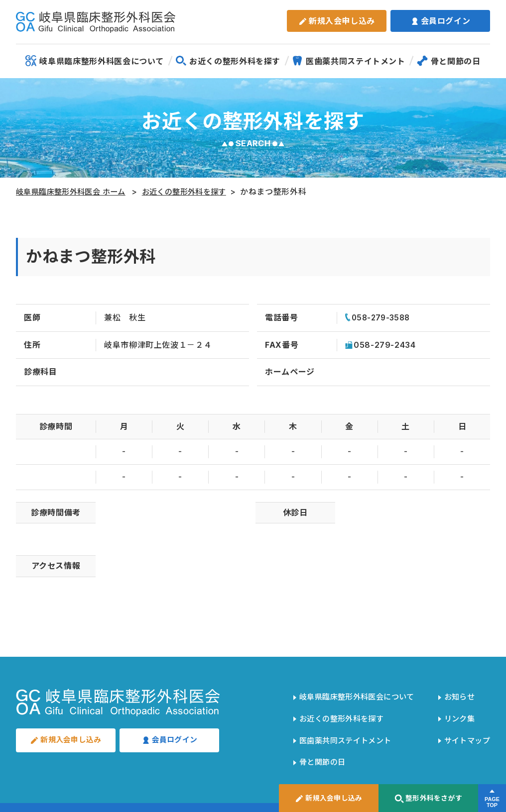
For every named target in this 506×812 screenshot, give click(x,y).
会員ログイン (441, 21)
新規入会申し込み (337, 21)
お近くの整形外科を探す (228, 61)
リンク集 (457, 711)
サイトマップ (465, 728)
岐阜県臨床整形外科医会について (95, 61)
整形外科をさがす (428, 799)
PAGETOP (492, 803)
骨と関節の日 (449, 61)
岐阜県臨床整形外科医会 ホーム (75, 192)
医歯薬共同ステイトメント (349, 61)
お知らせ (457, 695)
